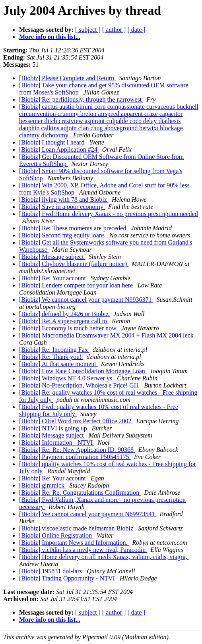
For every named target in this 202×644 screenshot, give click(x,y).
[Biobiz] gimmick (43, 485)
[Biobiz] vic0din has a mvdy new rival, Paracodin (83, 550)
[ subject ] (88, 30)
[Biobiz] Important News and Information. (74, 543)
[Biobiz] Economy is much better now (69, 328)
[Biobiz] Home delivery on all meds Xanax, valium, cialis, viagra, (104, 557)
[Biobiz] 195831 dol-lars (51, 571)
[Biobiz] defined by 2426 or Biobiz (65, 314)
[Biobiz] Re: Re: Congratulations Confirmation (80, 493)
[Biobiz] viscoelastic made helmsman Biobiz (77, 528)
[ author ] (114, 30)
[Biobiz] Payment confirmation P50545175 (75, 457)
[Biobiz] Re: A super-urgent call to (64, 321)
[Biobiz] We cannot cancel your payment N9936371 (86, 300)
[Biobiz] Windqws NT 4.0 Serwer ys (66, 378)
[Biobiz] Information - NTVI (57, 443)
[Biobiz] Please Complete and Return (67, 78)
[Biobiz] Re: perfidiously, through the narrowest (81, 99)
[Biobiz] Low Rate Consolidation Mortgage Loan (83, 371)
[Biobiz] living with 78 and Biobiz (64, 200)
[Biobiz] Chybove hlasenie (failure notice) (74, 264)
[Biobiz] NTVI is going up (54, 428)
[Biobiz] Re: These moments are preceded (73, 228)
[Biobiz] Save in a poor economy (62, 207)
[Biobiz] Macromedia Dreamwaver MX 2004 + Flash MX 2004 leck (107, 335)
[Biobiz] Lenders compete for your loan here (77, 285)
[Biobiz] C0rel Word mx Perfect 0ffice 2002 (76, 421)
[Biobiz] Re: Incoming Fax (54, 350)
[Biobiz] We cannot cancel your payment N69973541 (88, 514)
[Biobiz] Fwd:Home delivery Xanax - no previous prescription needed (109, 214)
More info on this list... (50, 37)
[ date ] (136, 30)
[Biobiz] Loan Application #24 (59, 149)
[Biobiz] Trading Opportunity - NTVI (68, 578)
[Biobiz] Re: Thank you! (51, 357)
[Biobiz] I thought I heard (52, 142)
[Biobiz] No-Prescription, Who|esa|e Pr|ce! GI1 (80, 385)
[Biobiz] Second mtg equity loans (63, 235)
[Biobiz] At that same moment (58, 364)
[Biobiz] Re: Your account (53, 278)
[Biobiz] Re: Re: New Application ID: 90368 (77, 450)
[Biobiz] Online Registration (56, 535)
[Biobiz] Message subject (52, 257)
